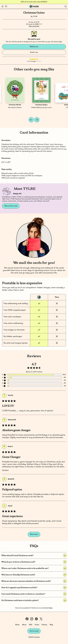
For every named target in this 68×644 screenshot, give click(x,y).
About (24, 625)
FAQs (50, 608)
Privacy (44, 625)
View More (5, 470)
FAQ (31, 625)
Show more (34, 534)
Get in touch (34, 631)
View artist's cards (11, 206)
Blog (51, 625)
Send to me (34, 52)
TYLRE (35, 17)
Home (17, 625)
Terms (37, 625)
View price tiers (34, 26)
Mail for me (34, 47)
